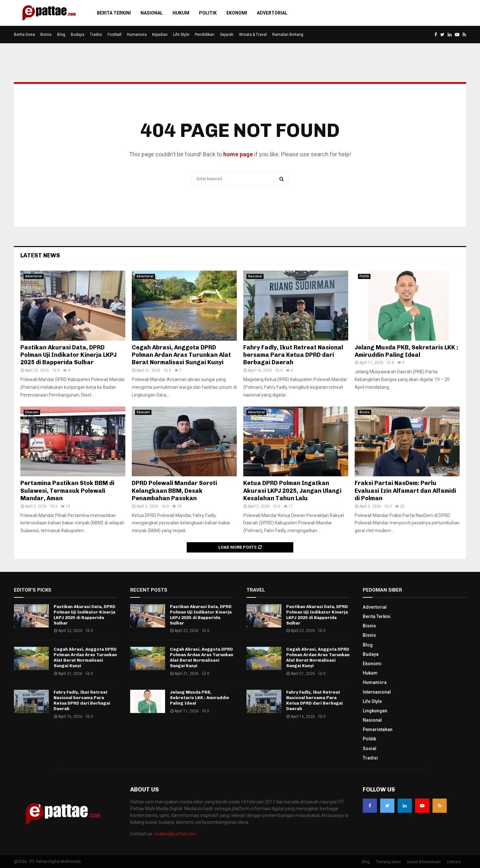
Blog (61, 35)
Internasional (377, 692)
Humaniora (137, 35)
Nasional (152, 13)
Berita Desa (24, 35)
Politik (208, 13)
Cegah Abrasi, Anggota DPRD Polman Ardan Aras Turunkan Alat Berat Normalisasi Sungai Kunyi (181, 355)
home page (238, 154)
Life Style (181, 35)
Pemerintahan (378, 729)
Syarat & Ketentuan (424, 862)
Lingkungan (375, 711)
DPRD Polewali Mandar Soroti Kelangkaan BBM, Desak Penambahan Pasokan (174, 491)
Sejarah (227, 35)
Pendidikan (205, 35)
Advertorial (272, 13)
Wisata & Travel (253, 35)
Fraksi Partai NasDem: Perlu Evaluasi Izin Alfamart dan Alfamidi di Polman (405, 491)
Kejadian (160, 35)
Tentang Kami (388, 862)
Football (115, 35)
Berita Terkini (114, 13)
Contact (454, 862)
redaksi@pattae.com (175, 834)
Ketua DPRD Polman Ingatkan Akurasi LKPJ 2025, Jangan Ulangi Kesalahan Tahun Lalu (292, 491)
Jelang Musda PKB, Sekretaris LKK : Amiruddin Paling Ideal (406, 351)
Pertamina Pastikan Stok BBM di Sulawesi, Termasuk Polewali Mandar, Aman (67, 491)
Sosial (370, 749)
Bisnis (46, 35)
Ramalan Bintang (288, 35)
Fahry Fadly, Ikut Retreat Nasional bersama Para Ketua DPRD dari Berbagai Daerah (293, 355)
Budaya (78, 35)
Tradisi (96, 35)
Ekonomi (237, 13)
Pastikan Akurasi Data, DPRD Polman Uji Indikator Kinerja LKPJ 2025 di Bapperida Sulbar (68, 355)
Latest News (40, 255)
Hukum (181, 13)
